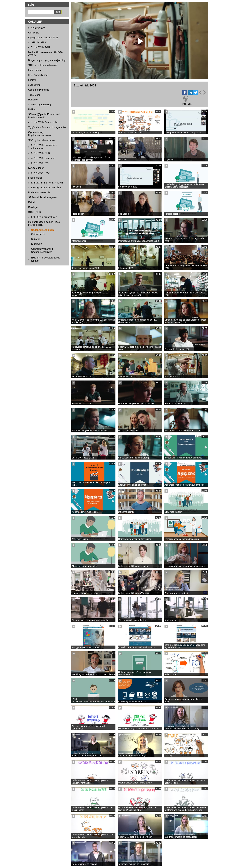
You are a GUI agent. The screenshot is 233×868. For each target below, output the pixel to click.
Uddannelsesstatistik (39, 192)
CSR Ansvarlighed (38, 75)
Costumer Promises (39, 90)
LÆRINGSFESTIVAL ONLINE (47, 183)
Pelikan (32, 109)
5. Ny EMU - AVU (40, 163)
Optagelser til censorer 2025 (43, 38)
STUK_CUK (35, 212)
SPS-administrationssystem (43, 197)
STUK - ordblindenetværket (43, 65)
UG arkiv (36, 239)
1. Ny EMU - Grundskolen (45, 122)
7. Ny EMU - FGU (40, 47)
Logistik (32, 80)
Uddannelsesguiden (42, 230)
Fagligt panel (35, 178)
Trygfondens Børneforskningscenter (47, 127)
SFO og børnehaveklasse (42, 140)
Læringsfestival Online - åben (47, 188)
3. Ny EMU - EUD (40, 153)
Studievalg (37, 244)
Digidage (33, 207)
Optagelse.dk (38, 234)
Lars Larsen (35, 70)
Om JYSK (33, 33)
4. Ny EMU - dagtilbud (43, 158)
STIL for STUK (39, 42)
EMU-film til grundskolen (44, 217)
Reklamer (33, 100)
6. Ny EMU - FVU (40, 173)
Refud (31, 202)
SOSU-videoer (36, 168)
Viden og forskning (41, 105)
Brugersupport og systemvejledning (47, 60)
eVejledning (34, 85)
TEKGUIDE (34, 95)
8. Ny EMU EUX (37, 28)
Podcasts (187, 104)
